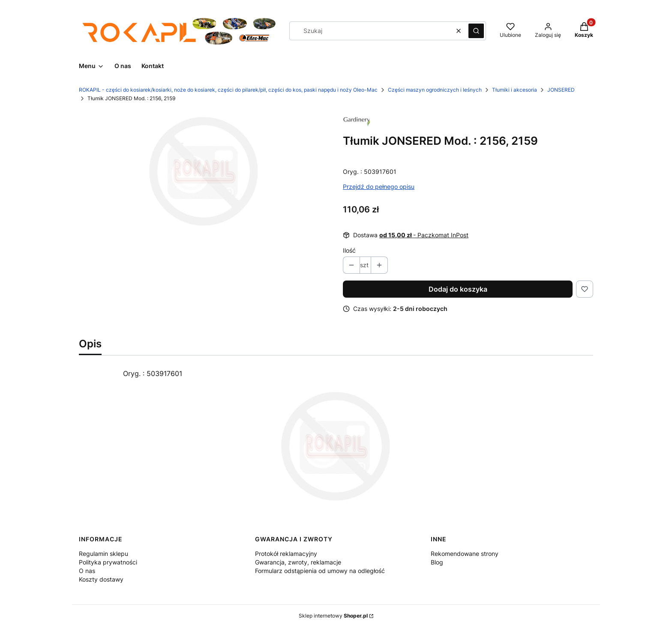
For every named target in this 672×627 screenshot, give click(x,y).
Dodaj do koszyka (458, 289)
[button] (476, 31)
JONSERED (561, 90)
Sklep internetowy (333, 616)
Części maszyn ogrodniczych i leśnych (435, 90)
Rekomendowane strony (465, 554)
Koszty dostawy (101, 579)
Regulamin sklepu (103, 554)
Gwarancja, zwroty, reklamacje (298, 562)
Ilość (349, 250)
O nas (87, 571)
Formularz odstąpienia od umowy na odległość (320, 571)
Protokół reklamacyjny (286, 554)
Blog (437, 562)
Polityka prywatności (108, 562)
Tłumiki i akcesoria (514, 90)
